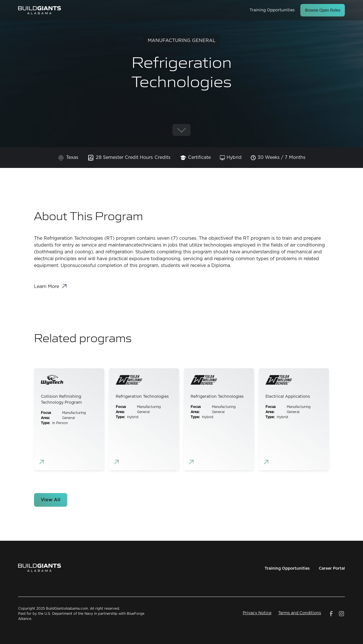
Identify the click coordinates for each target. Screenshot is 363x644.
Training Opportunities (272, 10)
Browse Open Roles (323, 10)
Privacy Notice (257, 613)
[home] (40, 10)
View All (51, 500)
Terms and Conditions (300, 613)
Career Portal (332, 569)
